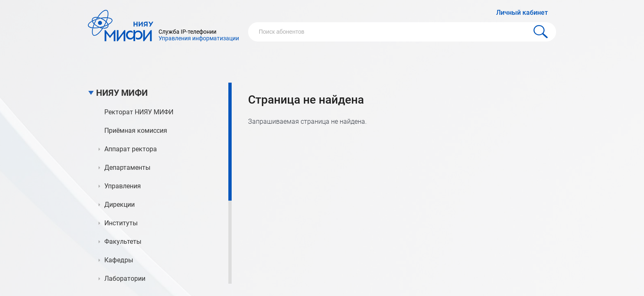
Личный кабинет (522, 13)
